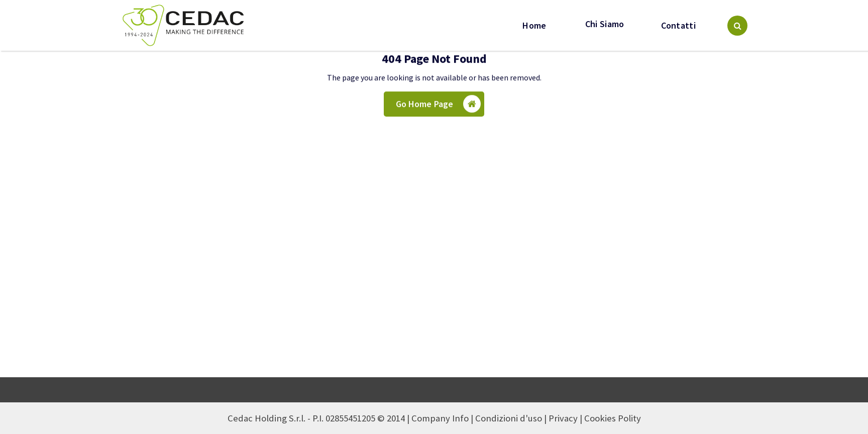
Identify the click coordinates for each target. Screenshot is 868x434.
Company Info (440, 418)
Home (534, 26)
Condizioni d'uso (509, 418)
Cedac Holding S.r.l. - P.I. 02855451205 (301, 418)
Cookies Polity (613, 418)
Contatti (678, 26)
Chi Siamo (604, 24)
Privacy (563, 418)
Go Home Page (439, 106)
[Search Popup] (737, 26)
